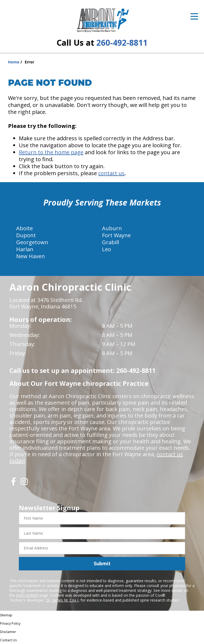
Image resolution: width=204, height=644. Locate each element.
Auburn (112, 228)
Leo (107, 249)
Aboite (24, 228)
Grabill (110, 242)
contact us (111, 173)
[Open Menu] (194, 16)
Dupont (26, 235)
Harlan (25, 249)
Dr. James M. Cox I (62, 600)
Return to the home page (51, 152)
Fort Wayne (116, 235)
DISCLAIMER (27, 595)
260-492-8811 (122, 43)
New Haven (31, 256)
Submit (102, 563)
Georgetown (32, 242)
